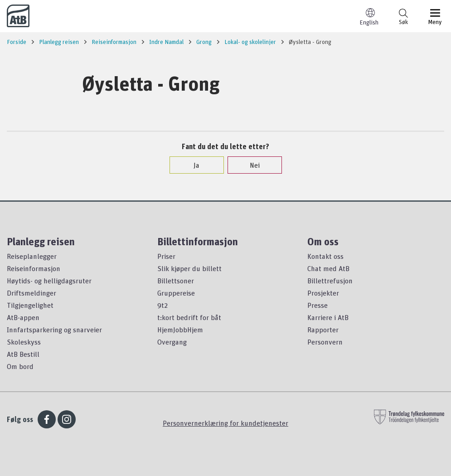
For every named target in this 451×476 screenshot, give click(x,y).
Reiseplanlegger (32, 256)
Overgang (172, 342)
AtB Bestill (23, 354)
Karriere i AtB (328, 317)
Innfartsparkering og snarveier (54, 330)
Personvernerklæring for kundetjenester (225, 423)
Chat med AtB (328, 268)
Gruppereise (176, 293)
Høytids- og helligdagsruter (49, 281)
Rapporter (323, 330)
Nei (250, 165)
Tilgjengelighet (30, 305)
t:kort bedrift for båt (189, 317)
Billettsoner (176, 281)
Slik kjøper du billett (189, 268)
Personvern (325, 342)
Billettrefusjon (330, 281)
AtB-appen (23, 317)
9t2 (162, 305)
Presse (318, 305)
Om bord (20, 366)
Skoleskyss (24, 342)
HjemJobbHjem (180, 330)
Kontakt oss (325, 256)
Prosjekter (323, 293)
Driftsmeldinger (32, 293)
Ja (192, 165)
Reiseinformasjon (34, 268)
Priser (166, 256)
